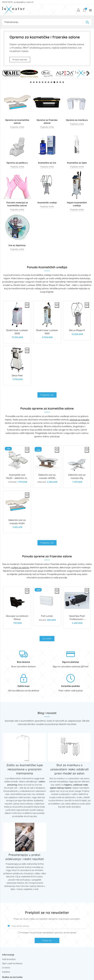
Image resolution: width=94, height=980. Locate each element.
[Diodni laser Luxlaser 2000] (17, 322)
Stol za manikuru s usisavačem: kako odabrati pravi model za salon (70, 769)
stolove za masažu (79, 420)
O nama (6, 968)
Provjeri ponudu (20, 60)
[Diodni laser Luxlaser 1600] (47, 322)
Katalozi (6, 972)
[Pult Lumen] (47, 606)
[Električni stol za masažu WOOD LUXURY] (47, 467)
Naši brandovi (9, 959)
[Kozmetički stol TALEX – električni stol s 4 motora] (17, 467)
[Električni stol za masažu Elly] (77, 467)
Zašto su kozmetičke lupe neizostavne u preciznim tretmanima (25, 769)
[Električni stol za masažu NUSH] (17, 512)
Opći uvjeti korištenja (12, 963)
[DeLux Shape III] (77, 320)
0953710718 (8, 2)
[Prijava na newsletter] (19, 932)
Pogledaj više (47, 395)
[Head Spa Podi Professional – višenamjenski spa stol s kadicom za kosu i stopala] (77, 608)
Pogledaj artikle (17, 127)
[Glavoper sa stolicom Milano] (17, 608)
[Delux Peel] (17, 366)
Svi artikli (47, 639)
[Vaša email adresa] (47, 926)
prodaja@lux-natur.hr (24, 2)
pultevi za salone (20, 567)
